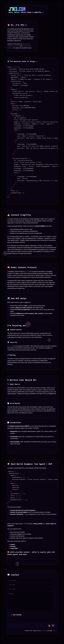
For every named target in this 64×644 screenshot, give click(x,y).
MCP (27, 271)
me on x (55, 631)
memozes (44, 631)
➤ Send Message (16, 615)
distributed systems (13, 46)
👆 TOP (51, 626)
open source (26, 44)
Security (10, 346)
